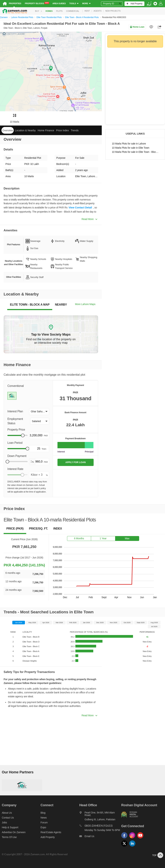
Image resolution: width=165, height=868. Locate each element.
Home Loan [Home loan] (137, 27)
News (44, 818)
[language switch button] (149, 4)
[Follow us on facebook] (125, 838)
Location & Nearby (25, 130)
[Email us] (100, 837)
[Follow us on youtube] (141, 838)
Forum (44, 822)
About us (7, 813)
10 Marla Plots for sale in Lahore (129, 144)
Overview (8, 130)
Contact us (8, 818)
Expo (43, 827)
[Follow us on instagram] (133, 838)
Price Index (63, 130)
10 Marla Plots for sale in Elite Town (131, 148)
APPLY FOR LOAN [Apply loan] (76, 462)
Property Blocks (37, 3)
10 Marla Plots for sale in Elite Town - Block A (135, 152)
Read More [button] (89, 219)
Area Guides (59, 3)
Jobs (4, 822)
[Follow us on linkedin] (133, 847)
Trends (75, 130)
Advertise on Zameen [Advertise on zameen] (14, 832)
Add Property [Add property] (48, 837)
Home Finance (46, 130)
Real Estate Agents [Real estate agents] (51, 832)
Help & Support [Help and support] (10, 827)
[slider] (23, 435)
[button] (39, 412)
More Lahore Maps (85, 304)
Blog (43, 813)
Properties (15, 3)
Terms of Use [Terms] (9, 837)
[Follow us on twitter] (125, 847)
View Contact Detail (80, 208)
